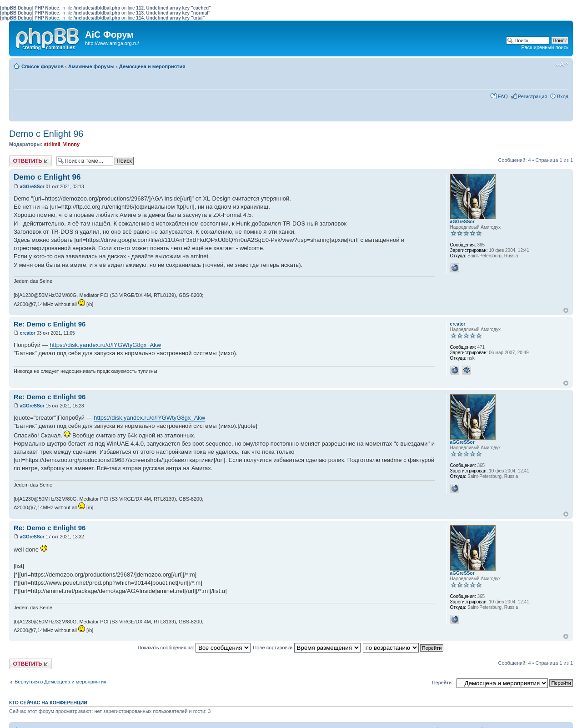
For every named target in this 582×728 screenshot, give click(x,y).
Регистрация (532, 96)
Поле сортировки (306, 648)
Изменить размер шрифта (562, 65)
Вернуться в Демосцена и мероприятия (60, 682)
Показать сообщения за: (194, 648)
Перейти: (443, 683)
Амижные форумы (91, 66)
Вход (563, 96)
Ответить (30, 161)
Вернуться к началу (566, 310)
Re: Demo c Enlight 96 (50, 324)
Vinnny (71, 144)
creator (28, 333)
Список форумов (43, 66)
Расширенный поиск (545, 47)
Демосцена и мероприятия (152, 66)
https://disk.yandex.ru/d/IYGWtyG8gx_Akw (105, 345)
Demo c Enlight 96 (46, 134)
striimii (52, 144)
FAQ (503, 96)
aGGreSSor (32, 187)
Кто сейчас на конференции (48, 703)
